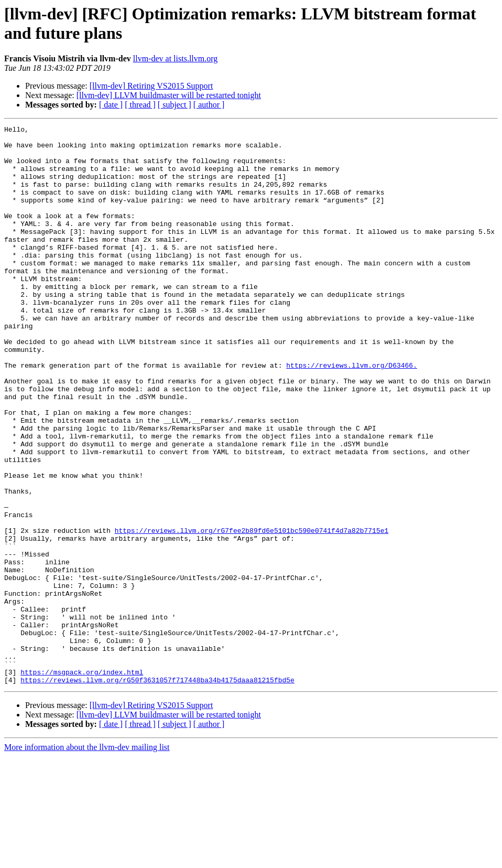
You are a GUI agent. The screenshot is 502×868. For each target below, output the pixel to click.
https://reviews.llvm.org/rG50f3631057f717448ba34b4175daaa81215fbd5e (157, 791)
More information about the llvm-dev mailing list (87, 859)
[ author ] (209, 105)
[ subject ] (174, 105)
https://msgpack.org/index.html (82, 782)
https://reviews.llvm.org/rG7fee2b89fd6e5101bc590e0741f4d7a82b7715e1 (252, 612)
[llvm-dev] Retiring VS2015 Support (151, 86)
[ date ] (111, 105)
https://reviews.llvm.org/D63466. (352, 414)
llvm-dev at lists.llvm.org (175, 58)
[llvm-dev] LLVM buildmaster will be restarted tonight (169, 95)
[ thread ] (140, 105)
